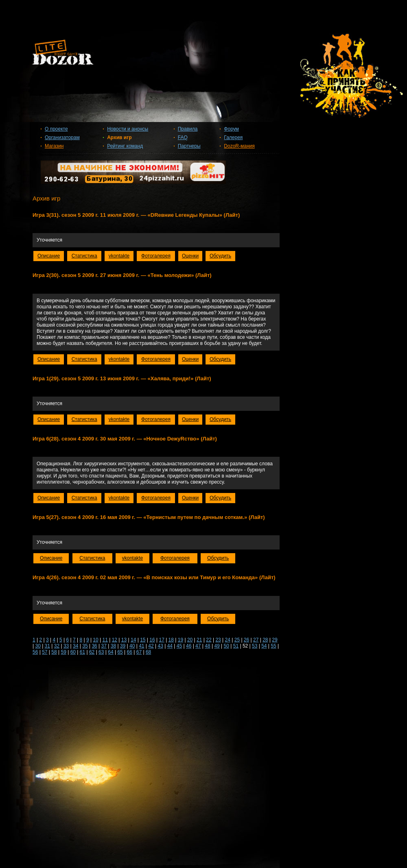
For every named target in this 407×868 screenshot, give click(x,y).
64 (111, 652)
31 (47, 646)
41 (141, 646)
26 (246, 640)
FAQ (183, 137)
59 (63, 652)
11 (105, 640)
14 (133, 640)
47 (198, 646)
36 (94, 646)
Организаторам (62, 137)
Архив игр (119, 137)
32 (57, 646)
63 (101, 652)
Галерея (233, 137)
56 (35, 652)
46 (189, 646)
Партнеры (189, 146)
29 (275, 640)
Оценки (190, 256)
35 (85, 646)
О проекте (56, 129)
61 (82, 652)
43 (160, 646)
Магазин (54, 146)
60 (73, 652)
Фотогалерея (156, 256)
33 (66, 646)
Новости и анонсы (128, 129)
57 (45, 652)
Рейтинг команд (125, 146)
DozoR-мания (239, 146)
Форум (231, 129)
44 (170, 646)
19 (181, 640)
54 (264, 646)
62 (92, 652)
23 (218, 640)
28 (265, 640)
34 (75, 646)
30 (38, 646)
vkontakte (119, 256)
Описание (49, 256)
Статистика (84, 256)
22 (209, 640)
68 (148, 652)
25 (237, 640)
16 (152, 640)
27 (256, 640)
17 (161, 640)
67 (139, 652)
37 (104, 646)
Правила (188, 129)
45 (179, 646)
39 (123, 646)
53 (255, 646)
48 (207, 646)
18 (171, 640)
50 (226, 646)
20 (190, 640)
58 (54, 652)
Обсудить (220, 256)
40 (132, 646)
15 (143, 640)
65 (120, 652)
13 (124, 640)
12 (115, 640)
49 (217, 646)
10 (95, 640)
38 (113, 646)
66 (130, 652)
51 (236, 646)
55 (273, 646)
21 (199, 640)
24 (228, 640)
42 (151, 646)
